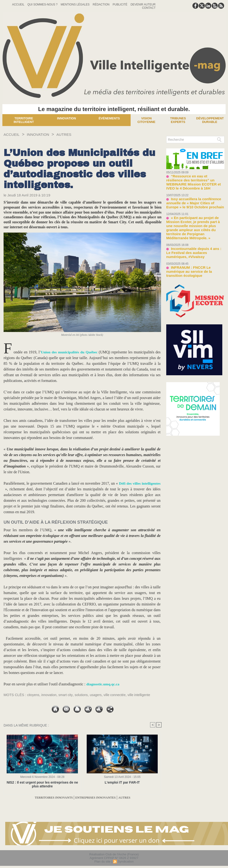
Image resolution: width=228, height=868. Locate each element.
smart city (68, 695)
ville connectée (120, 695)
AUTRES (71, 134)
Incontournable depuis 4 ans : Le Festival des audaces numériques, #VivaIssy (193, 239)
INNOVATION (42, 134)
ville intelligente (146, 695)
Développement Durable (210, 120)
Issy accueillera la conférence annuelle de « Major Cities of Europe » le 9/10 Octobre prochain (194, 197)
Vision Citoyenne (147, 120)
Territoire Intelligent (24, 120)
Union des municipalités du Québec (69, 352)
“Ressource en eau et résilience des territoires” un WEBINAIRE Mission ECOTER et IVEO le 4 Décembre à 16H (195, 179)
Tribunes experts (178, 120)
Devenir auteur (143, 5)
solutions (84, 695)
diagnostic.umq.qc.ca (103, 684)
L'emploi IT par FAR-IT (122, 783)
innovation (50, 695)
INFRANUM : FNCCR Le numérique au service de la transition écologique (194, 254)
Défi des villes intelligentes (139, 483)
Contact (149, 8)
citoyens (34, 695)
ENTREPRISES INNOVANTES (99, 797)
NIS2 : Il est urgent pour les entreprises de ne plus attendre (42, 784)
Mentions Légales (76, 5)
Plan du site (102, 861)
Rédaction (101, 5)
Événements (109, 118)
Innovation (66, 118)
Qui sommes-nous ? (43, 5)
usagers (100, 695)
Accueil (19, 5)
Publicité (120, 5)
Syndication (126, 861)
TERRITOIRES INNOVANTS (48, 797)
